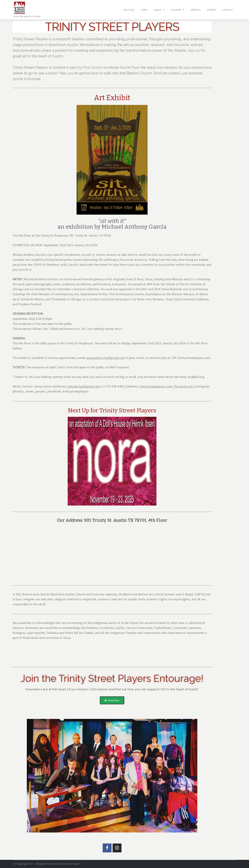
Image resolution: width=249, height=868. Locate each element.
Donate (211, 10)
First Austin (93, 67)
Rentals (196, 10)
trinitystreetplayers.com (156, 386)
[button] (112, 700)
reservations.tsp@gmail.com (105, 358)
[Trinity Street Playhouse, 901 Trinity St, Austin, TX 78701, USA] (112, 553)
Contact (228, 10)
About (159, 10)
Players (178, 10)
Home (144, 10)
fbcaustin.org (184, 386)
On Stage (129, 10)
